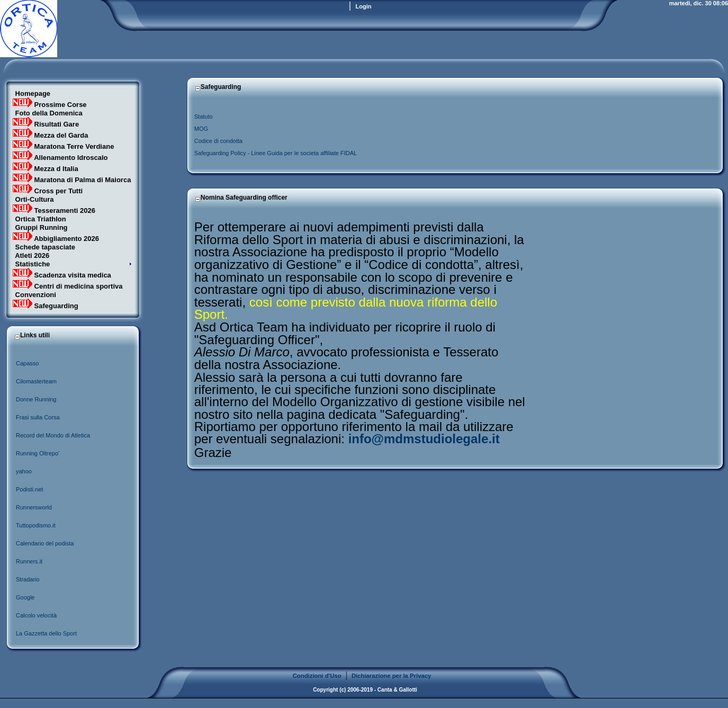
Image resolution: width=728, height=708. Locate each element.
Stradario (28, 579)
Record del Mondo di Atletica (53, 435)
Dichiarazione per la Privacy (392, 676)
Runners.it (29, 561)
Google (25, 597)
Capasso (28, 363)
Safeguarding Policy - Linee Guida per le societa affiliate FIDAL (276, 153)
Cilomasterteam (36, 381)
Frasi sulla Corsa (38, 417)
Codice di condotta (218, 141)
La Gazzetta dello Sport (46, 633)
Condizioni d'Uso (317, 676)
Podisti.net (29, 489)
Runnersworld (34, 507)
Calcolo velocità (36, 615)
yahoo (24, 471)
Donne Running (36, 399)
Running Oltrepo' (38, 453)
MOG (201, 129)
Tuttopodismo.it (36, 525)
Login (364, 6)
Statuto (204, 116)
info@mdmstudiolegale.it (424, 439)
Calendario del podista (45, 543)
